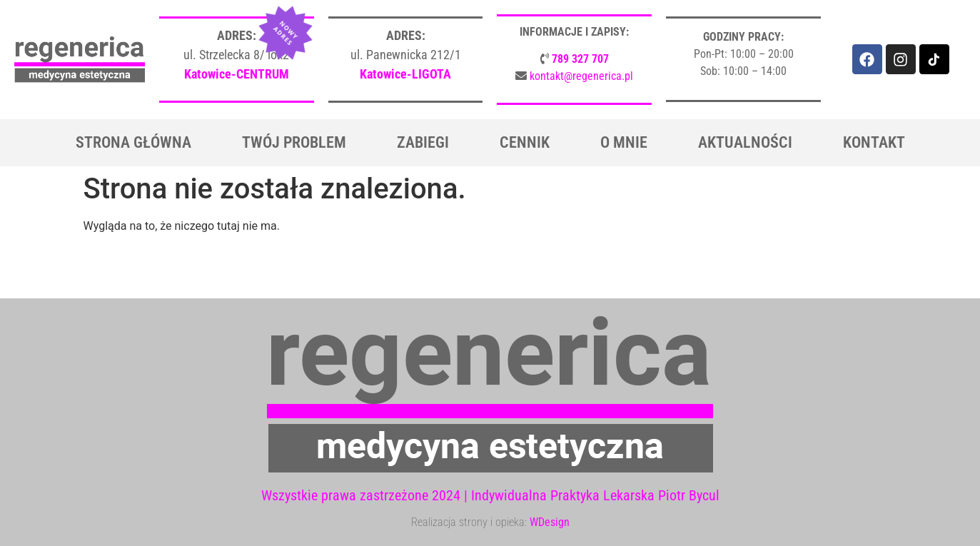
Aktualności (745, 142)
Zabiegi (423, 142)
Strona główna (133, 142)
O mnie (624, 142)
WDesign (550, 522)
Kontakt (874, 142)
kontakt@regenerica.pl (581, 76)
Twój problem (294, 142)
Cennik (525, 142)
